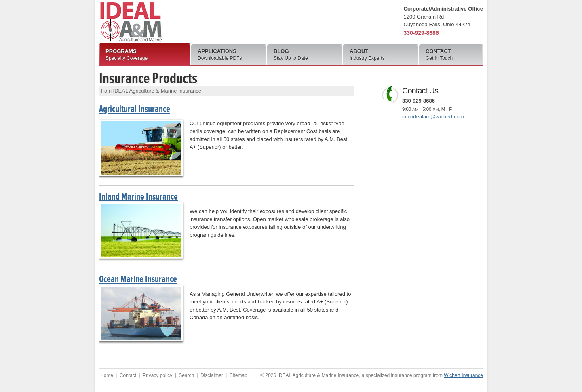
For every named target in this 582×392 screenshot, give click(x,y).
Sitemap (238, 375)
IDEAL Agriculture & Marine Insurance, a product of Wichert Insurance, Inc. (130, 22)
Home (107, 375)
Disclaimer (212, 375)
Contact (128, 375)
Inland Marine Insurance (138, 197)
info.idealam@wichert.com (433, 117)
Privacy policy (157, 375)
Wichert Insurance (463, 375)
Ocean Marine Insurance (138, 279)
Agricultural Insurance (135, 109)
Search (186, 375)
